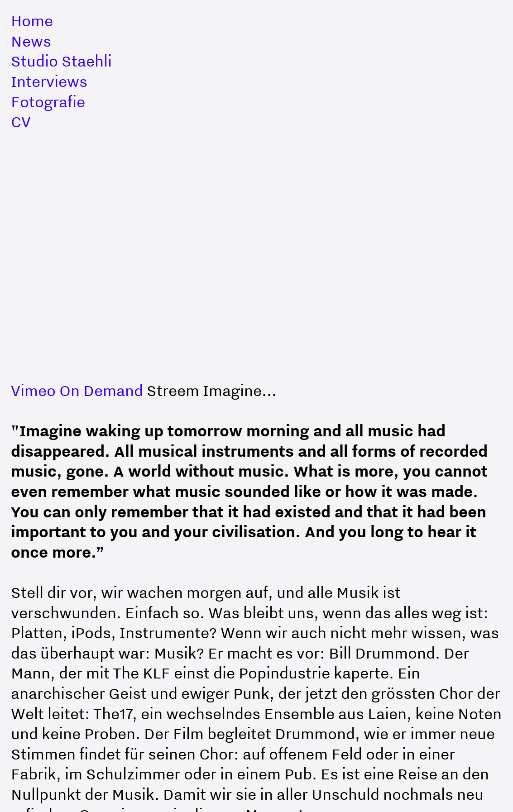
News (31, 41)
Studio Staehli (61, 61)
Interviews (49, 81)
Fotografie (48, 102)
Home (32, 21)
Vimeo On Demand (77, 390)
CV (21, 122)
